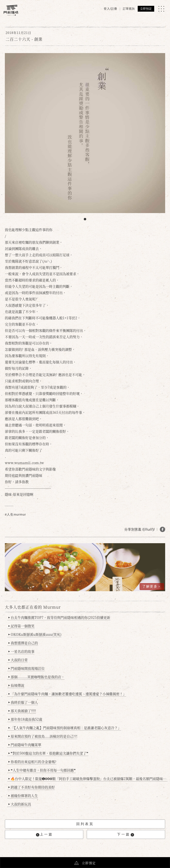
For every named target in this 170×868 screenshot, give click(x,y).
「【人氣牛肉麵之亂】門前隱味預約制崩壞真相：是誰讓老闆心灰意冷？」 (65, 728)
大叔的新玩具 (20, 804)
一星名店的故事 (21, 651)
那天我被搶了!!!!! (22, 711)
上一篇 (44, 834)
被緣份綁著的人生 (23, 796)
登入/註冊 (110, 9)
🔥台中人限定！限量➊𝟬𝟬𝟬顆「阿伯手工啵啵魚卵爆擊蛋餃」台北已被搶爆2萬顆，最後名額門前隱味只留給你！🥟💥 (88, 779)
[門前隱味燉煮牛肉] (11, 10)
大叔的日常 (18, 660)
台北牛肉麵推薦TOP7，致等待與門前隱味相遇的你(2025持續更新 (59, 617)
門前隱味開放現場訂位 (27, 668)
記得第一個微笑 (21, 626)
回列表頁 (85, 824)
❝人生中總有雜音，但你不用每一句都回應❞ (42, 770)
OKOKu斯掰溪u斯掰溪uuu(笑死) (35, 634)
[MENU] (161, 9)
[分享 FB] (162, 529)
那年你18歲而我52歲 (25, 719)
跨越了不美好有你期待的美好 (32, 787)
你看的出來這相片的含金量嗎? (32, 762)
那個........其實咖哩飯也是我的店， (37, 677)
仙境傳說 (16, 685)
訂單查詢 (129, 9)
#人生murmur (15, 514)
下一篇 (126, 834)
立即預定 (146, 9)
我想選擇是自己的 (23, 643)
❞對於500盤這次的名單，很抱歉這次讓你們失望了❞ (48, 753)
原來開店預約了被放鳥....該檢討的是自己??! (43, 736)
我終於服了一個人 (23, 702)
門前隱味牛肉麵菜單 (25, 745)
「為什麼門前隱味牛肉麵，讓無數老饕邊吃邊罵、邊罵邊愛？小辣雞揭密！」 (67, 694)
